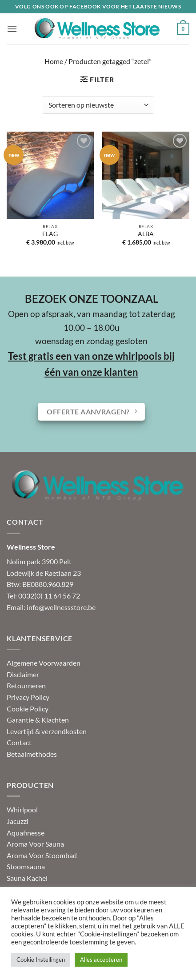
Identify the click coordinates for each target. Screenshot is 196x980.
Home (54, 61)
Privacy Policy (28, 697)
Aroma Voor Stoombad (42, 855)
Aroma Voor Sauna (35, 844)
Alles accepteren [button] (101, 960)
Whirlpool (22, 809)
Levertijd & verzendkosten (47, 731)
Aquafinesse (26, 833)
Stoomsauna (26, 866)
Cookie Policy (28, 709)
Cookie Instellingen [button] (41, 960)
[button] (12, 29)
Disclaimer (23, 674)
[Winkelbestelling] (98, 105)
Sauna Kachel (27, 878)
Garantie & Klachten (38, 720)
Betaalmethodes (32, 754)
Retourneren (26, 685)
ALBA (146, 234)
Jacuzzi (18, 821)
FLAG (50, 234)
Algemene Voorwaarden (44, 663)
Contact (19, 742)
